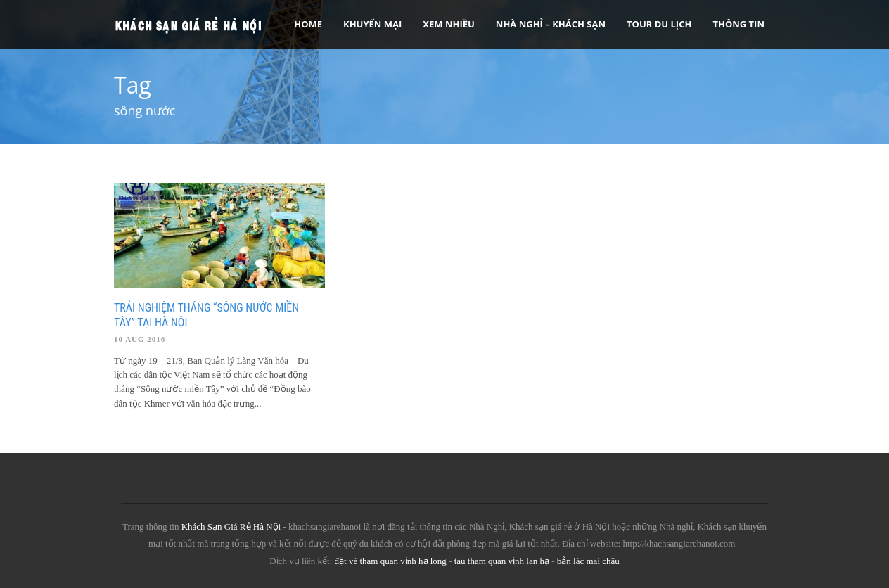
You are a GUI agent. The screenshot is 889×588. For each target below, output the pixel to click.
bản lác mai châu (588, 561)
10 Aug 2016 (140, 339)
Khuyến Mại (372, 24)
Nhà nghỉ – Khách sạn (551, 24)
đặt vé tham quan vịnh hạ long (391, 561)
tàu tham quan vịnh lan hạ (502, 561)
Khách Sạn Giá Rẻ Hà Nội (231, 526)
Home (308, 24)
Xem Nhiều (449, 24)
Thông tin (738, 24)
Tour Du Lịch (659, 24)
